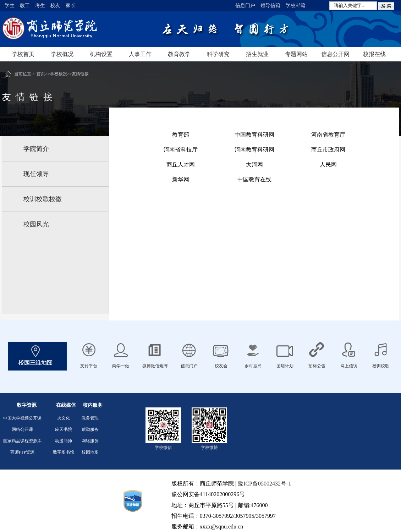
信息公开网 (335, 54)
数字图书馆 (64, 452)
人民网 (328, 164)
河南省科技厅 (181, 150)
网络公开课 (22, 429)
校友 (55, 6)
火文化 (64, 418)
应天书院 (64, 429)
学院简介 (36, 149)
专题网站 (296, 54)
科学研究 (218, 54)
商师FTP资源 (23, 452)
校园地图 (90, 452)
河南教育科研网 (254, 150)
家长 (71, 6)
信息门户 (245, 6)
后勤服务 (90, 429)
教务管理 (90, 418)
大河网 (254, 164)
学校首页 (23, 54)
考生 (40, 6)
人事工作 (140, 54)
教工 (25, 6)
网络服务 (90, 441)
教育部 (181, 135)
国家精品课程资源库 (22, 441)
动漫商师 (64, 441)
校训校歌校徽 (43, 199)
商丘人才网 (181, 164)
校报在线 (374, 54)
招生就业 (257, 54)
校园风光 (36, 224)
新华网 (181, 179)
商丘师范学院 (73, 29)
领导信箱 (270, 6)
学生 (10, 6)
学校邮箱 (296, 6)
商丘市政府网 (328, 150)
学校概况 (62, 54)
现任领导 (36, 174)
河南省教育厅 (328, 135)
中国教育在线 (254, 179)
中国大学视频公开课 (22, 418)
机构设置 (101, 54)
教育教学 (179, 54)
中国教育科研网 (254, 135)
